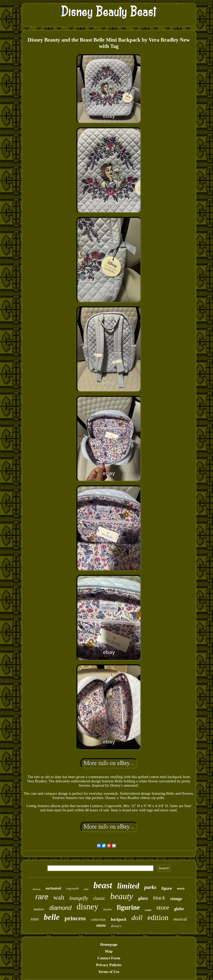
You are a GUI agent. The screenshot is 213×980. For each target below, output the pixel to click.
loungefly (79, 898)
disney (87, 907)
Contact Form (109, 958)
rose (35, 919)
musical (180, 919)
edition (158, 917)
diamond (60, 908)
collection (98, 919)
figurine (128, 907)
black (159, 898)
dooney (37, 889)
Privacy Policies (109, 965)
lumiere (39, 909)
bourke (108, 909)
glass (143, 898)
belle (52, 917)
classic (99, 898)
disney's (116, 926)
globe (179, 909)
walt (59, 897)
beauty (122, 896)
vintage (176, 899)
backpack (118, 919)
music (181, 888)
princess (75, 918)
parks (150, 887)
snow (101, 925)
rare (42, 897)
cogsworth (72, 888)
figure (167, 888)
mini (86, 889)
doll (137, 918)
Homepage (109, 944)
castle (148, 910)
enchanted (53, 888)
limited (128, 886)
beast (103, 885)
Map (109, 951)
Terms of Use (109, 972)
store (163, 908)
